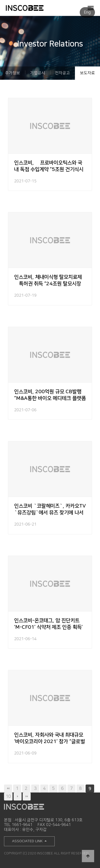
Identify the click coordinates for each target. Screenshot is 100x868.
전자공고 (62, 73)
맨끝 (27, 796)
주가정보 (13, 73)
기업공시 (38, 73)
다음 (18, 796)
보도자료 (87, 73)
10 (8, 796)
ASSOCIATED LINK (28, 841)
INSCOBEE (33, 8)
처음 (8, 789)
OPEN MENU (91, 8)
